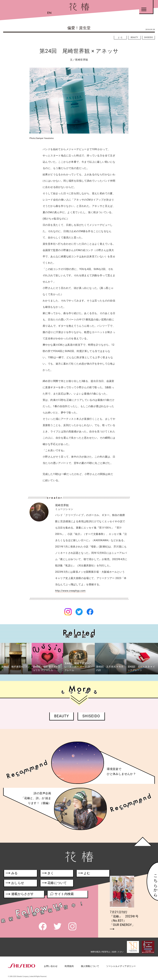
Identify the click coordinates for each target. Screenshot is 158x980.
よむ (121, 37)
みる (12, 874)
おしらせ (19, 883)
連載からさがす (20, 895)
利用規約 (69, 966)
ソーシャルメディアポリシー (121, 966)
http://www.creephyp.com (70, 591)
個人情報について (90, 966)
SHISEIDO (149, 37)
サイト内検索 (62, 895)
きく (48, 874)
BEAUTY (134, 37)
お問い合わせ (51, 966)
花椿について (56, 883)
